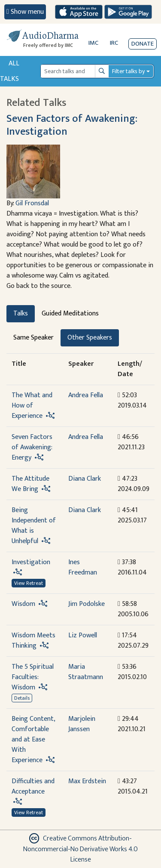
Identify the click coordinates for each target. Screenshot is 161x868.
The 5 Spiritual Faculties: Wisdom (33, 677)
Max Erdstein (87, 781)
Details (22, 698)
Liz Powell (83, 635)
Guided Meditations (70, 314)
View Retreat (29, 583)
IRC (114, 43)
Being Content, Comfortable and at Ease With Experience (33, 740)
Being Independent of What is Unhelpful (34, 526)
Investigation (31, 562)
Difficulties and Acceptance (33, 786)
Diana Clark (85, 479)
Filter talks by (128, 71)
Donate (143, 44)
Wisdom (23, 604)
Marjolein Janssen (82, 724)
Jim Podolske (87, 604)
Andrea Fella (86, 395)
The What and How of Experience (32, 406)
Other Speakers (90, 338)
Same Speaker (33, 338)
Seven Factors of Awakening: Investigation (72, 125)
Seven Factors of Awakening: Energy (32, 447)
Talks (21, 314)
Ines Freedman (83, 567)
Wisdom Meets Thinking (33, 641)
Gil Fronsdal (32, 203)
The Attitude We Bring (30, 484)
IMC (93, 43)
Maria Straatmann (86, 672)
